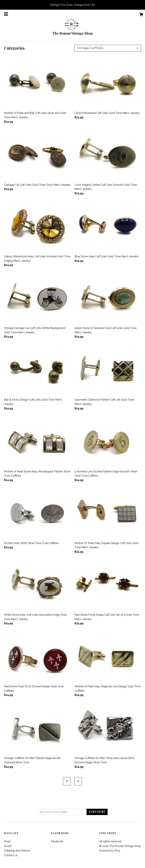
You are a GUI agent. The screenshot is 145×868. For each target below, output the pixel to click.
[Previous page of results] (67, 781)
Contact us (11, 855)
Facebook (57, 841)
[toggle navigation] (6, 14)
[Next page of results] (78, 781)
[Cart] (141, 15)
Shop (7, 841)
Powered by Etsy (110, 851)
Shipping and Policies (17, 851)
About (8, 846)
